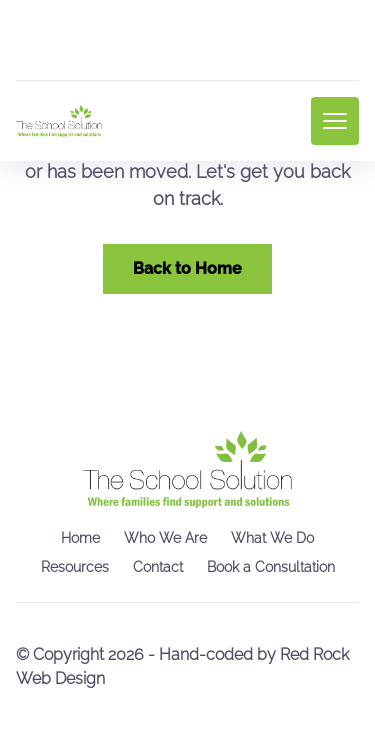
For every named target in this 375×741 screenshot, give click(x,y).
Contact (158, 567)
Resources (75, 567)
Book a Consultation (271, 567)
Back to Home (187, 268)
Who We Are (165, 538)
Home (80, 538)
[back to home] (59, 121)
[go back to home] (187, 470)
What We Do (272, 538)
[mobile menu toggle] (335, 121)
